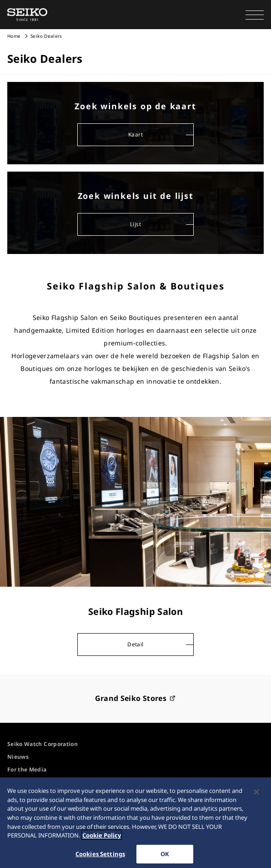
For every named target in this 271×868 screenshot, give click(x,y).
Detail (135, 644)
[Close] (256, 795)
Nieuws (18, 757)
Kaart (135, 135)
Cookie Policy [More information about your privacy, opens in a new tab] (102, 838)
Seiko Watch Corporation (43, 744)
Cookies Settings (100, 857)
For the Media (27, 769)
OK (165, 857)
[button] (255, 15)
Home (14, 36)
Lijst (135, 224)
